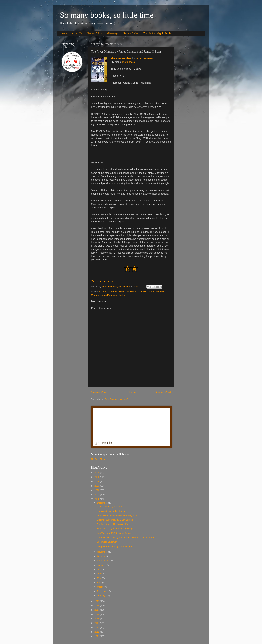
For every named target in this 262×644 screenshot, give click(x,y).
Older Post (164, 392)
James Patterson (145, 58)
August (101, 565)
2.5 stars (103, 291)
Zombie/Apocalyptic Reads (157, 33)
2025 (97, 477)
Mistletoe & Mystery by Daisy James (115, 520)
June (100, 574)
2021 (97, 495)
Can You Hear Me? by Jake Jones (114, 533)
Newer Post (99, 392)
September (103, 560)
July (99, 569)
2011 (97, 636)
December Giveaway (107, 542)
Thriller (122, 295)
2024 (97, 481)
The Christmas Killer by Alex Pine (113, 524)
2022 (97, 490)
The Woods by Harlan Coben (111, 511)
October (101, 556)
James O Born (147, 291)
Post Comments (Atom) (116, 399)
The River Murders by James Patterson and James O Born (126, 537)
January (101, 596)
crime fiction (132, 291)
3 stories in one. (117, 291)
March (101, 587)
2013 (97, 628)
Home (64, 33)
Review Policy (95, 33)
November (103, 552)
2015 (97, 619)
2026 (97, 473)
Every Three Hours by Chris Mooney (115, 546)
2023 (97, 486)
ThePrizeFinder (99, 459)
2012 (97, 632)
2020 (97, 499)
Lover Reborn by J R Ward (110, 507)
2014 (97, 623)
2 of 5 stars (128, 62)
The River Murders (121, 58)
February (102, 591)
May (100, 578)
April (100, 582)
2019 (97, 601)
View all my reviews (102, 281)
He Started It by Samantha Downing (115, 529)
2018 (97, 606)
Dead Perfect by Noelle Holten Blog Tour (117, 515)
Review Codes (131, 33)
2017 (97, 610)
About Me (77, 33)
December (103, 503)
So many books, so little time (107, 15)
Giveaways (113, 33)
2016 (97, 614)
